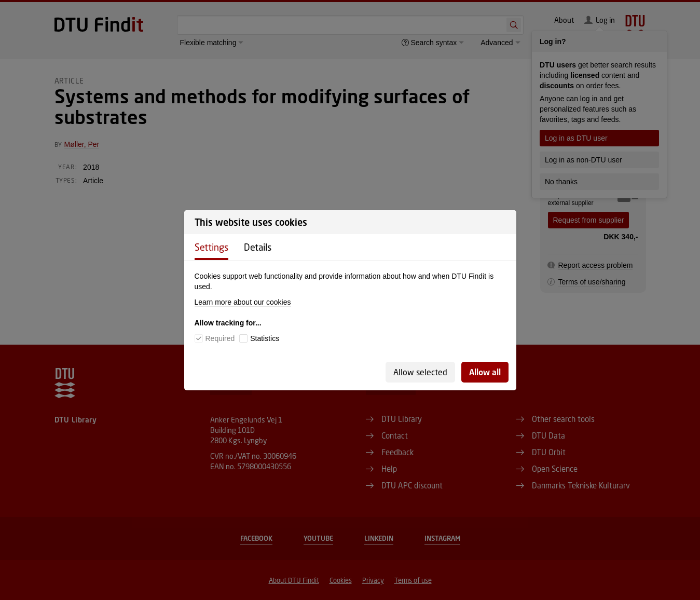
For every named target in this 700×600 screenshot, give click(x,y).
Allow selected (420, 372)
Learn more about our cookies (243, 302)
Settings (211, 247)
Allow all (485, 372)
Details (258, 247)
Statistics (265, 338)
